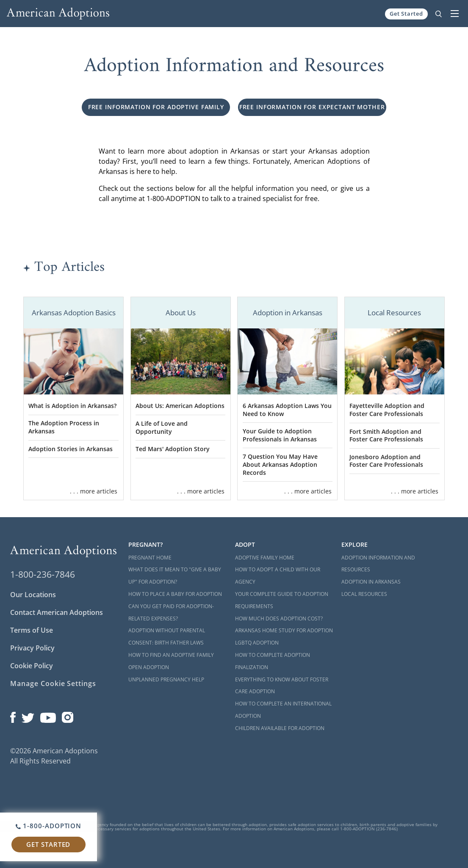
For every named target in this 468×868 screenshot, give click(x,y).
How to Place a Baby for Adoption (175, 594)
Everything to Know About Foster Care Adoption (282, 686)
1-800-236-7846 (43, 574)
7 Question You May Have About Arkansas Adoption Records (280, 464)
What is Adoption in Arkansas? (72, 406)
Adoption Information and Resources (378, 564)
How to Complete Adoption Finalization (273, 661)
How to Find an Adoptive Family (171, 655)
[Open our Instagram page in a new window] (68, 715)
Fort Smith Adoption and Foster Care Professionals (386, 435)
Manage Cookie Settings (53, 683)
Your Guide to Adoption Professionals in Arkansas (280, 435)
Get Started (406, 14)
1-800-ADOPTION (48, 826)
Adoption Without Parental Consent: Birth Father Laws (167, 637)
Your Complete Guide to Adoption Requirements (282, 600)
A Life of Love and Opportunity (162, 427)
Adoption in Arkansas (371, 582)
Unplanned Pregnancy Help (166, 679)
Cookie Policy (32, 666)
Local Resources (364, 594)
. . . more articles (94, 491)
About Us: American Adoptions (180, 406)
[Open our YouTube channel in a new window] (48, 715)
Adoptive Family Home (265, 558)
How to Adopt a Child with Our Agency (278, 576)
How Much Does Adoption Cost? (279, 619)
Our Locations (33, 595)
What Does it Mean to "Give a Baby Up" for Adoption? (175, 576)
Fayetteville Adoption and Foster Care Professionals (387, 410)
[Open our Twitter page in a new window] (28, 715)
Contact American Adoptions (57, 612)
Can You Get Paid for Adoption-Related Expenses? (171, 612)
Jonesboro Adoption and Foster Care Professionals (386, 461)
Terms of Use (32, 630)
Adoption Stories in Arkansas (71, 449)
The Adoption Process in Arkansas (64, 427)
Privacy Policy (32, 648)
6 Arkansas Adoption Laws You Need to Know (287, 410)
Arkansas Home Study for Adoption (284, 630)
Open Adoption (149, 667)
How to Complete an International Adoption (283, 710)
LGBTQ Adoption (257, 643)
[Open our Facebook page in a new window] (13, 715)
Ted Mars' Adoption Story (173, 449)
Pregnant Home (150, 558)
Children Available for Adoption (280, 728)
